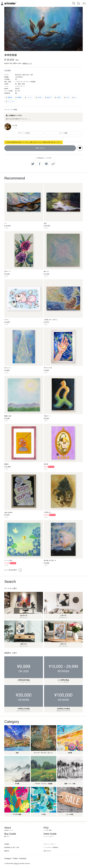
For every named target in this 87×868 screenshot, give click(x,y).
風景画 (18, 97)
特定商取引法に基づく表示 (12, 847)
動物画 (9, 97)
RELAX (48, 97)
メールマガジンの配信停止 (51, 847)
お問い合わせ (40, 148)
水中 (66, 97)
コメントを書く (63, 133)
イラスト (28, 97)
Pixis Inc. (17, 863)
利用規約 (7, 844)
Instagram (8, 858)
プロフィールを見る (24, 133)
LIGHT (58, 97)
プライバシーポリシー (50, 844)
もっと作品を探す (13, 570)
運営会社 (7, 851)
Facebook (23, 858)
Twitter (15, 858)
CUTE (38, 97)
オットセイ (10, 101)
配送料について (27, 63)
